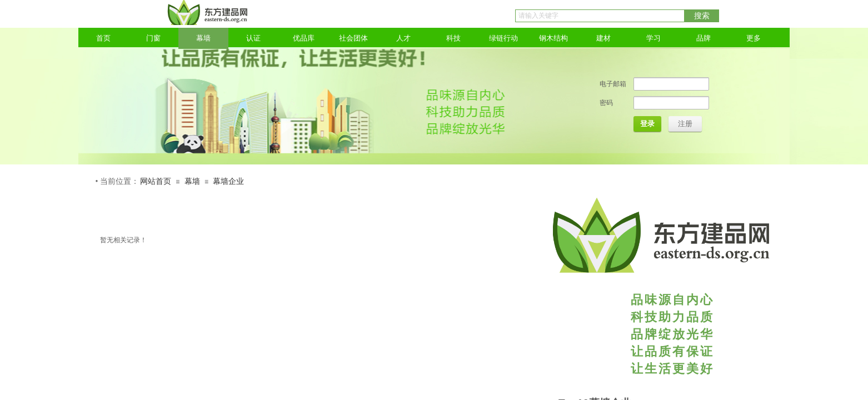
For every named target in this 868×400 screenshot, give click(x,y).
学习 (654, 38)
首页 (103, 38)
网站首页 (156, 181)
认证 (253, 38)
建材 (603, 38)
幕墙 (203, 38)
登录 (647, 124)
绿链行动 (503, 38)
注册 (685, 124)
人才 (403, 38)
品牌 (704, 38)
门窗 (153, 38)
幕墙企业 (228, 181)
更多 (754, 38)
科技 (453, 38)
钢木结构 (553, 38)
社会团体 (353, 38)
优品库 (304, 38)
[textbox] (600, 16)
